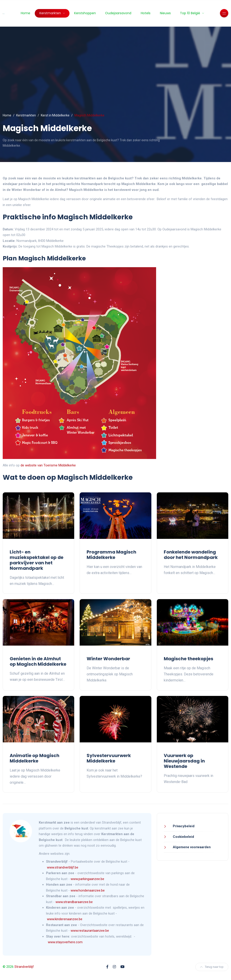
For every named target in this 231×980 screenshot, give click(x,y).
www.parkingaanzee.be (88, 879)
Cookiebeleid (183, 837)
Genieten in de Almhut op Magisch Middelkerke (38, 661)
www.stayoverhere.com (65, 942)
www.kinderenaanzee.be (65, 919)
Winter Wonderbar (108, 659)
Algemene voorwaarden (191, 847)
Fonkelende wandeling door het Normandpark (191, 555)
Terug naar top (212, 967)
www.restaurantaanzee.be (90, 931)
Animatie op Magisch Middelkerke (35, 758)
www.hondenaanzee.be (88, 890)
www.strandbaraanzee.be (74, 902)
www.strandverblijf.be (63, 867)
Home (25, 13)
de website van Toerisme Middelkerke (48, 465)
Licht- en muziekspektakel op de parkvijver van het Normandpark (37, 560)
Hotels (146, 13)
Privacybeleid (183, 826)
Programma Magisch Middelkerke (111, 555)
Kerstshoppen (85, 13)
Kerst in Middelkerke (55, 115)
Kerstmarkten (51, 13)
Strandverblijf (24, 967)
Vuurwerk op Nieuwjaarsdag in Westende (184, 761)
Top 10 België (191, 13)
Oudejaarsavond (118, 13)
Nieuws (165, 13)
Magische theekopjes (188, 659)
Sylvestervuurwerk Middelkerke (109, 758)
